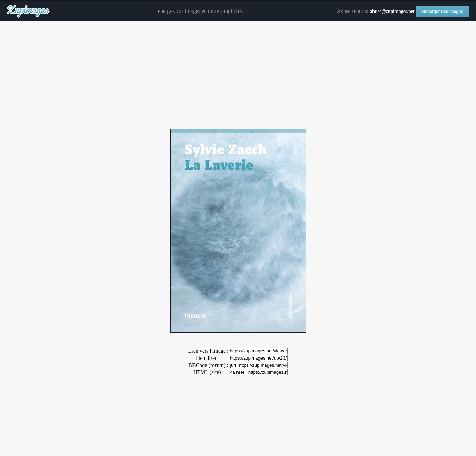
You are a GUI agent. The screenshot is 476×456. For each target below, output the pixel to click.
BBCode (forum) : (208, 365)
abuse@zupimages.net (392, 11)
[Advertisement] (238, 75)
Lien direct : (208, 358)
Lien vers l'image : (209, 351)
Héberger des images (443, 12)
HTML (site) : (208, 372)
